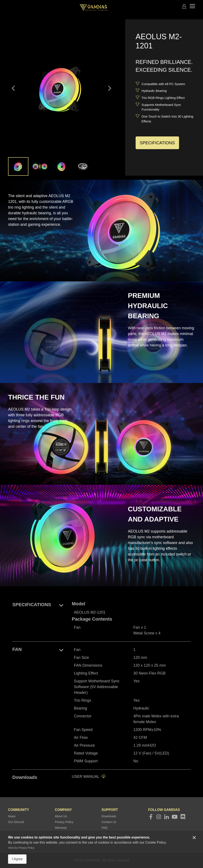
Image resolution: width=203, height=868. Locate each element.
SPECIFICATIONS (157, 143)
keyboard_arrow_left (13, 88)
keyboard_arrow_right (110, 88)
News (12, 816)
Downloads (109, 816)
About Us (61, 816)
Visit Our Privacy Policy (21, 848)
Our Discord (16, 822)
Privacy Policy (64, 822)
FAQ (104, 828)
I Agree (17, 859)
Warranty (61, 828)
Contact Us (109, 822)
